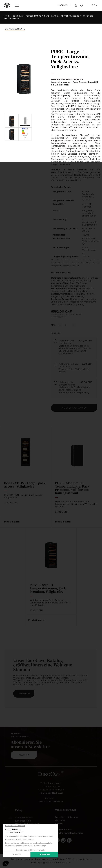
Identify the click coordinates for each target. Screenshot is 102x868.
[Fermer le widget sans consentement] (15, 826)
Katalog (63, 5)
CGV (68, 859)
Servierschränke (24, 818)
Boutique (18, 16)
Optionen (56, 333)
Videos (59, 823)
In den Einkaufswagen (74, 408)
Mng (53, 325)
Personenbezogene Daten (50, 859)
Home (7, 16)
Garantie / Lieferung (66, 817)
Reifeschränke (33, 16)
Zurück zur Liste (15, 29)
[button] (6, 864)
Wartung (60, 820)
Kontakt (50, 798)
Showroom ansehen (50, 802)
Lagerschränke (23, 821)
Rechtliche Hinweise (22, 859)
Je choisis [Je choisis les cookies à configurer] (17, 855)
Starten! (24, 755)
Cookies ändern (82, 859)
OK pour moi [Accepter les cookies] (44, 855)
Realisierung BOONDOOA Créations (51, 862)
